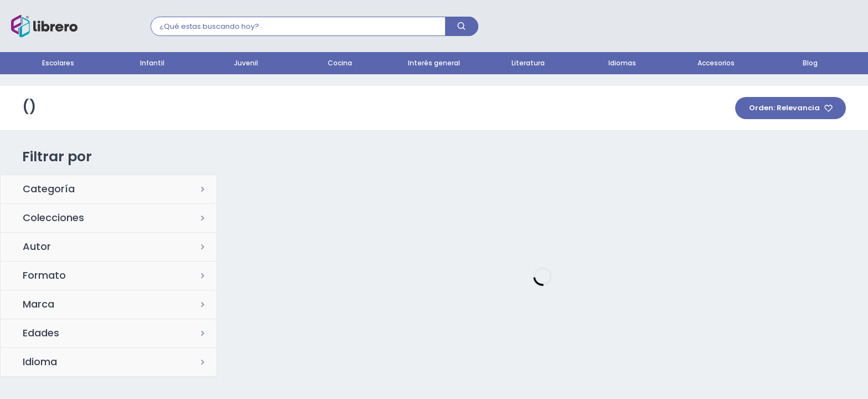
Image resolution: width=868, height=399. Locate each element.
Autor (37, 248)
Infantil (152, 64)
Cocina (340, 64)
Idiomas (622, 64)
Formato (44, 277)
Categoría (49, 190)
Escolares (58, 64)
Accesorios (716, 64)
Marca (38, 305)
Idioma (40, 363)
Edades (41, 334)
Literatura (528, 64)
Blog (810, 64)
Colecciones (53, 219)
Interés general (434, 64)
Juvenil (246, 64)
